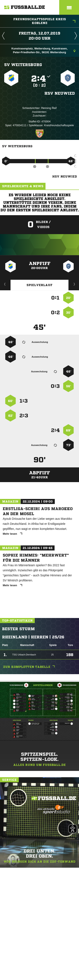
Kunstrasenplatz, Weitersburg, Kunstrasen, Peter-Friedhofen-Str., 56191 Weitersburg (43, 50)
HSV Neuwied (60, 93)
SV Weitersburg (23, 65)
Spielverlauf (39, 285)
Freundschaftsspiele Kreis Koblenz (44, 21)
